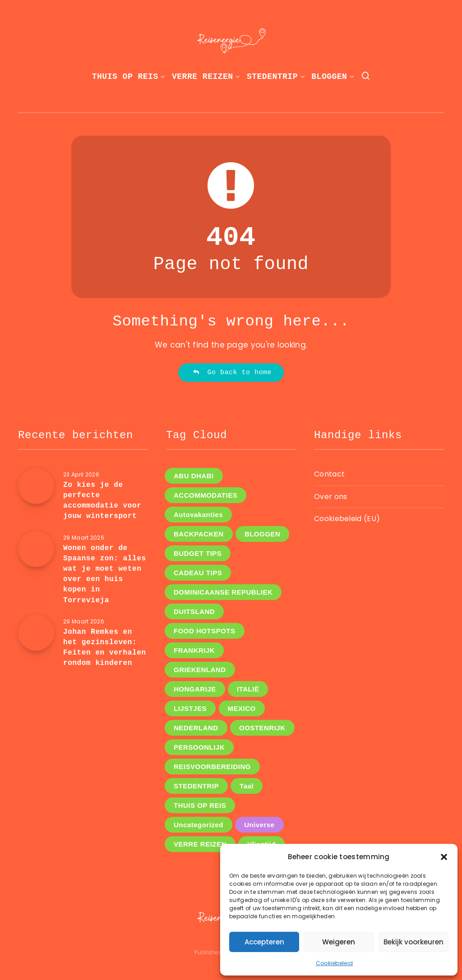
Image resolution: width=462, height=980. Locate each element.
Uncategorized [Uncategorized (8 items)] (199, 825)
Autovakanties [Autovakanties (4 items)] (198, 515)
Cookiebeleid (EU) (347, 519)
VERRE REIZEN (203, 77)
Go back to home (232, 373)
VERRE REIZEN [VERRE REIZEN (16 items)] (200, 844)
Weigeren (339, 942)
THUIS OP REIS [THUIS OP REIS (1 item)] (200, 805)
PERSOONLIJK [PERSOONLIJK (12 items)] (199, 747)
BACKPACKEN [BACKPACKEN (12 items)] (199, 534)
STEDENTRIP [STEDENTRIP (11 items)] (196, 786)
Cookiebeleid (335, 963)
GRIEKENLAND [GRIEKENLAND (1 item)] (200, 670)
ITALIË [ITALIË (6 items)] (248, 689)
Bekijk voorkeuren (413, 942)
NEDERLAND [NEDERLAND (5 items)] (196, 728)
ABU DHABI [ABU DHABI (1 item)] (194, 476)
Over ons (330, 497)
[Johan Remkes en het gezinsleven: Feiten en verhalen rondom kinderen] (36, 633)
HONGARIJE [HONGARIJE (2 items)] (195, 689)
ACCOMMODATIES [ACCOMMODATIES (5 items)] (206, 495)
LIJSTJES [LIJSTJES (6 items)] (190, 708)
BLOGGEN (329, 77)
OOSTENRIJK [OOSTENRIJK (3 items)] (262, 728)
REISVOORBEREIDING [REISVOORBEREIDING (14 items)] (212, 767)
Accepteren (264, 942)
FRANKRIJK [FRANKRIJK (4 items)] (194, 650)
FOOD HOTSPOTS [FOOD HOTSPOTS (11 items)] (205, 631)
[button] (444, 857)
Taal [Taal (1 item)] (247, 786)
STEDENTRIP (272, 77)
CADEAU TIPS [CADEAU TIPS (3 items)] (198, 573)
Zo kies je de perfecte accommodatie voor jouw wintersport (102, 501)
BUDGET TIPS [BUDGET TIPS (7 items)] (198, 553)
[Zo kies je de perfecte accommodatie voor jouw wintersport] (36, 486)
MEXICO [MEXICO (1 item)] (242, 708)
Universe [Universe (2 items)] (259, 825)
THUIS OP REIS (125, 77)
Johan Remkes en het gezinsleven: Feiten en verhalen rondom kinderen (105, 648)
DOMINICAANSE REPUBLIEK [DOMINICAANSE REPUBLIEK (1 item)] (223, 592)
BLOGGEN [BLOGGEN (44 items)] (262, 534)
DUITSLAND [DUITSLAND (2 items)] (194, 611)
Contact (329, 474)
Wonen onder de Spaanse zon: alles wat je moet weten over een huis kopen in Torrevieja (105, 574)
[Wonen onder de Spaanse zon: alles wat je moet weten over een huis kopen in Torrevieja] (36, 549)
